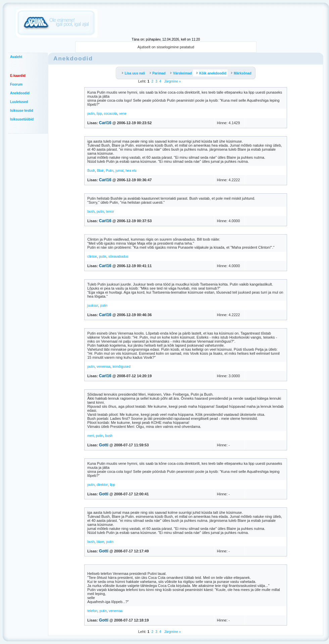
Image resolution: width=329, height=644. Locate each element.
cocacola (111, 114)
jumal (120, 171)
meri (90, 436)
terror (110, 212)
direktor (102, 485)
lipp (99, 114)
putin (91, 114)
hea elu (131, 171)
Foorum (16, 84)
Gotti (104, 445)
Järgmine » (172, 81)
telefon (92, 611)
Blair (100, 171)
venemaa (104, 367)
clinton (92, 257)
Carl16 (105, 123)
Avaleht (16, 57)
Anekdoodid (20, 93)
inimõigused (121, 367)
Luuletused (19, 102)
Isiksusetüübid (22, 119)
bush (91, 212)
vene (123, 114)
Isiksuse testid (22, 111)
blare (100, 542)
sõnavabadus (119, 257)
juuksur (93, 306)
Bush (91, 171)
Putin (110, 171)
